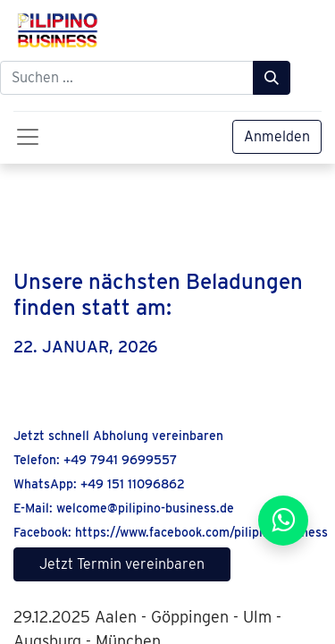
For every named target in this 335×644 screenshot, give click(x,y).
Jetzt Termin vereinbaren (122, 564)
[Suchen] (272, 78)
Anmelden (277, 136)
